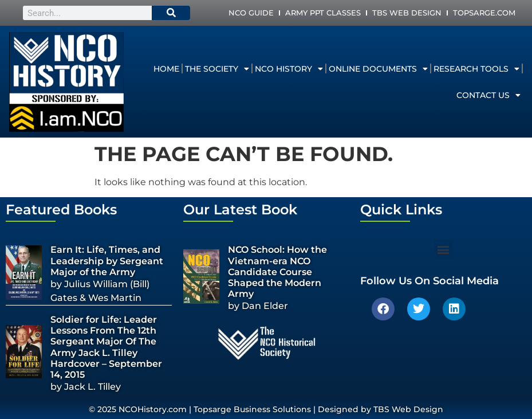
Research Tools (476, 69)
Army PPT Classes (323, 13)
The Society (217, 69)
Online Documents (378, 69)
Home (166, 69)
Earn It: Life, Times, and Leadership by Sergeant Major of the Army (107, 261)
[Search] (171, 13)
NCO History (289, 69)
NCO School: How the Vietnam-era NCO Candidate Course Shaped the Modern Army (277, 272)
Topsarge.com (484, 13)
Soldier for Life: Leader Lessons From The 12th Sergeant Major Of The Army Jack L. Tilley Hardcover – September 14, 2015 (106, 347)
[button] (444, 249)
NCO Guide (251, 13)
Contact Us (488, 95)
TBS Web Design (407, 13)
